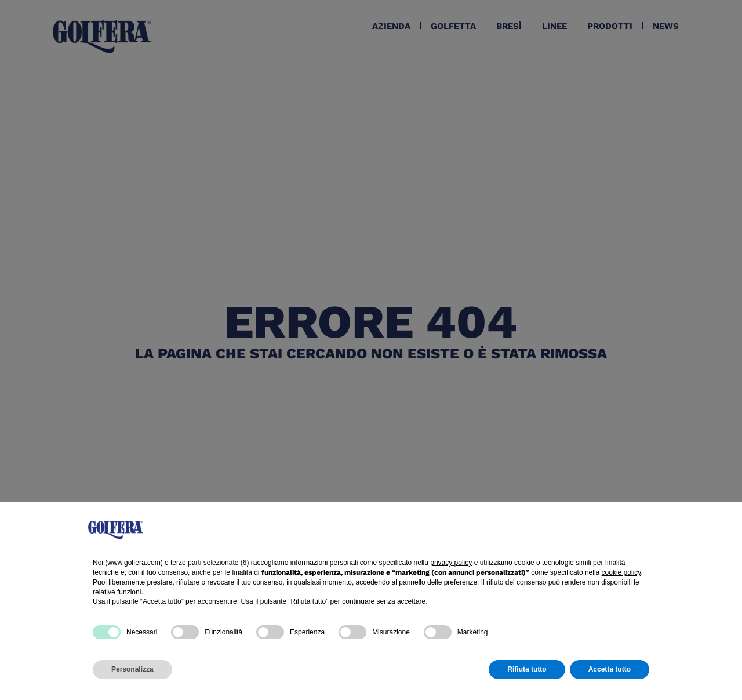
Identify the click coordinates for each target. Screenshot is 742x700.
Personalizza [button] (132, 669)
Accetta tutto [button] (610, 669)
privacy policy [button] (451, 563)
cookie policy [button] (621, 572)
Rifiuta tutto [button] (527, 669)
